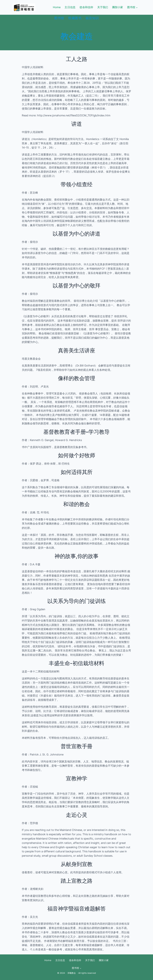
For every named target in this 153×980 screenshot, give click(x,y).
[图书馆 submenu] (137, 7)
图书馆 (131, 7)
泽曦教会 (72, 973)
